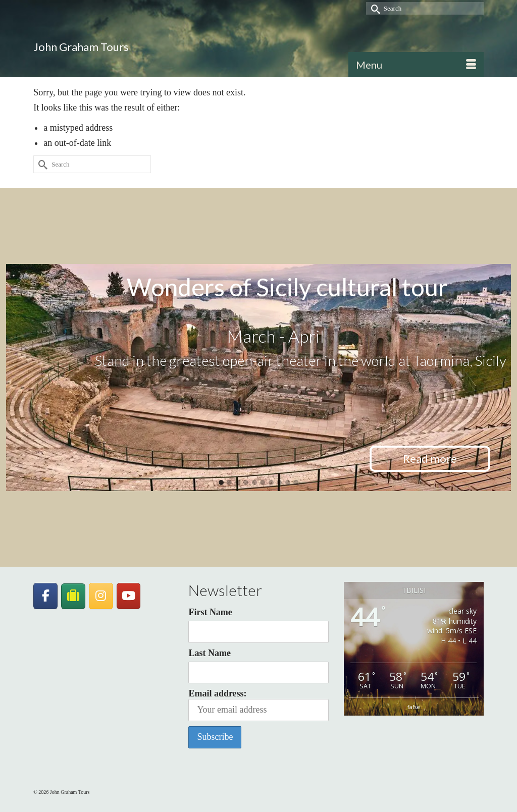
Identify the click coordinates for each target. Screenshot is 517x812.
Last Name (210, 653)
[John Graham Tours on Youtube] (129, 596)
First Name (210, 612)
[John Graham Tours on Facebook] (45, 596)
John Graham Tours (81, 47)
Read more (430, 458)
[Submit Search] (374, 8)
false (414, 707)
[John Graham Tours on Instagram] (101, 596)
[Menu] (416, 65)
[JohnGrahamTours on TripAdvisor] (73, 596)
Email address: (258, 705)
